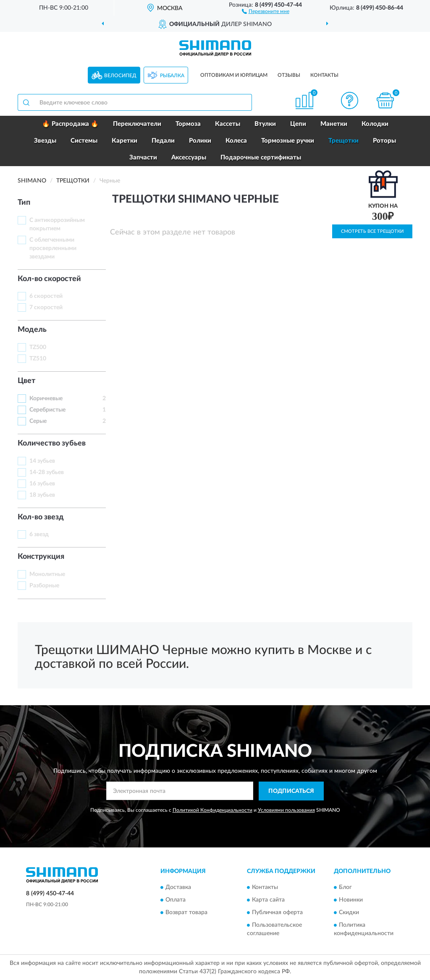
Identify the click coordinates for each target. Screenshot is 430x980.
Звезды (45, 141)
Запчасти (143, 158)
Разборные (44, 586)
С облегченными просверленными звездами (53, 248)
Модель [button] (32, 330)
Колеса (236, 141)
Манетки (334, 124)
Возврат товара (186, 913)
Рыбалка (172, 76)
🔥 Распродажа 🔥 (70, 124)
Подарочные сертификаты (261, 158)
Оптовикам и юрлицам (234, 75)
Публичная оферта (277, 913)
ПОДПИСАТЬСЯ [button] (291, 791)
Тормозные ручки (288, 141)
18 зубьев (42, 495)
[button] (266, 11)
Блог (345, 888)
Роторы (384, 141)
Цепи (298, 124)
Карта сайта (268, 900)
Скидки (349, 913)
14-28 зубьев (47, 472)
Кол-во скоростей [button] (49, 279)
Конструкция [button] (41, 557)
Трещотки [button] (343, 141)
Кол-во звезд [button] (41, 517)
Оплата (176, 900)
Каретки (125, 141)
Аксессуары (189, 158)
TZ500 (38, 347)
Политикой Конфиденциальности (212, 810)
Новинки (351, 900)
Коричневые (46, 399)
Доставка (178, 888)
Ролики (200, 141)
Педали (163, 141)
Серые (38, 421)
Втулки (265, 124)
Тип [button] (24, 203)
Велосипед (120, 76)
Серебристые (47, 410)
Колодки (375, 124)
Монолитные (47, 574)
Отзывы (289, 75)
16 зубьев (42, 484)
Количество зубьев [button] (52, 443)
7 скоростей (46, 308)
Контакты (324, 75)
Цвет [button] (26, 381)
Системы (84, 141)
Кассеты (228, 124)
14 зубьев (42, 461)
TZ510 (38, 359)
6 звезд (39, 534)
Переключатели (137, 124)
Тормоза (188, 124)
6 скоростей (46, 296)
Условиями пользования (286, 810)
